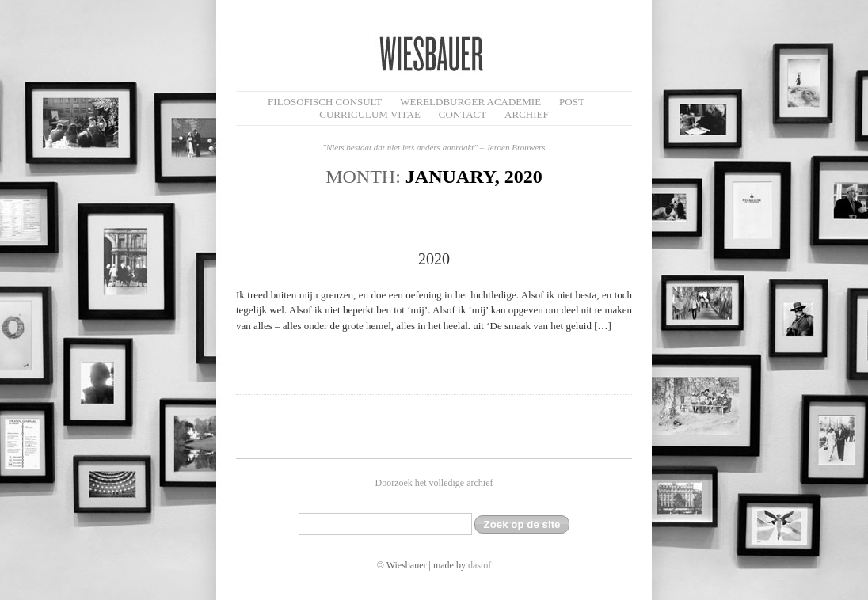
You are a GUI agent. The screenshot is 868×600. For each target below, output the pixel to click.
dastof (480, 565)
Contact (463, 114)
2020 (434, 259)
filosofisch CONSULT (325, 102)
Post (572, 102)
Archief (527, 114)
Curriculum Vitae (370, 114)
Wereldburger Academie (470, 102)
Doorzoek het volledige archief (434, 483)
